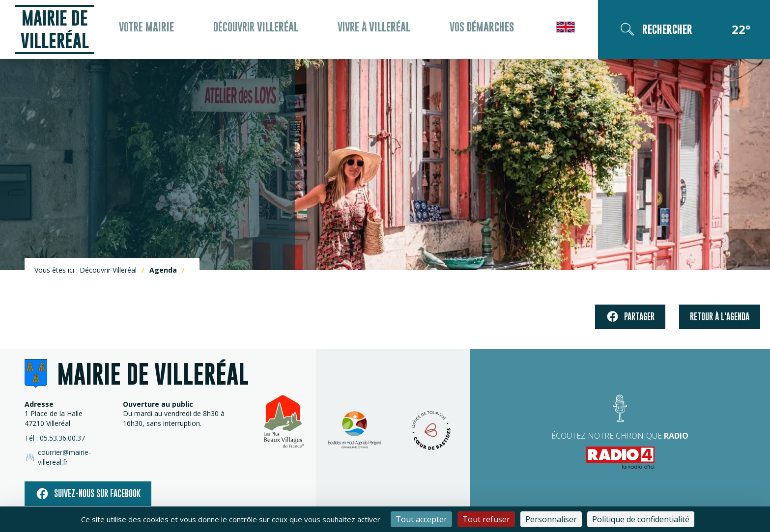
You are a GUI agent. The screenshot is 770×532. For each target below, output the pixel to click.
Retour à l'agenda (720, 320)
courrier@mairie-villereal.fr (73, 456)
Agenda (163, 273)
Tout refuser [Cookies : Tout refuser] (486, 519)
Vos (479, 31)
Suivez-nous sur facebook (88, 488)
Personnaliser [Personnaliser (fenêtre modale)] (551, 519)
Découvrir (260, 31)
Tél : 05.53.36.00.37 (55, 441)
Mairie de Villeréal (59, 31)
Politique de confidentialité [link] (641, 519)
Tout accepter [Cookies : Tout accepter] (421, 519)
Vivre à (374, 31)
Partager (630, 320)
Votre (154, 31)
